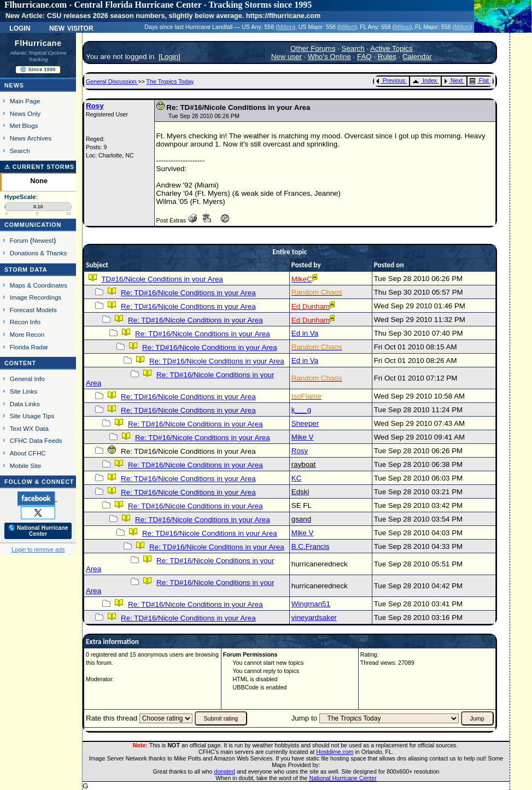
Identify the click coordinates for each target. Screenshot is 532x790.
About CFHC (28, 453)
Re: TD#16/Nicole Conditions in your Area (188, 293)
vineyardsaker (314, 618)
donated (224, 771)
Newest (43, 240)
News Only (25, 113)
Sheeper (305, 423)
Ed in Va (305, 333)
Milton (285, 27)
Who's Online (329, 57)
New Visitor (71, 27)
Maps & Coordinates (39, 285)
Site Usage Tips (32, 416)
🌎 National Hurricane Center (38, 531)
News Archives (31, 138)
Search (20, 151)
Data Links (25, 404)
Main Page (25, 101)
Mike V (303, 437)
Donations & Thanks (39, 253)
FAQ (364, 57)
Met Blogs (24, 125)
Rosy (95, 106)
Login (20, 27)
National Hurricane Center (343, 778)
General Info (27, 379)
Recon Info (25, 322)
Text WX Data (29, 428)
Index (425, 80)
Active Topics (391, 48)
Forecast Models (33, 310)
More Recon (27, 334)
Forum (19, 240)
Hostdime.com (335, 752)
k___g (301, 410)
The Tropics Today (170, 81)
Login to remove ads (38, 549)
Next (453, 80)
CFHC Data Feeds (36, 440)
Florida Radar (29, 347)
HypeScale (20, 197)
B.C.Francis (311, 546)
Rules (387, 57)
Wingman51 (311, 604)
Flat (479, 80)
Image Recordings (36, 297)
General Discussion (112, 81)
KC (297, 478)
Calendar (417, 57)
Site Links (24, 391)
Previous (391, 80)
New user (287, 57)
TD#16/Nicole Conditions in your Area (162, 279)
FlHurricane (38, 43)
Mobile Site (26, 466)
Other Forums (313, 48)
